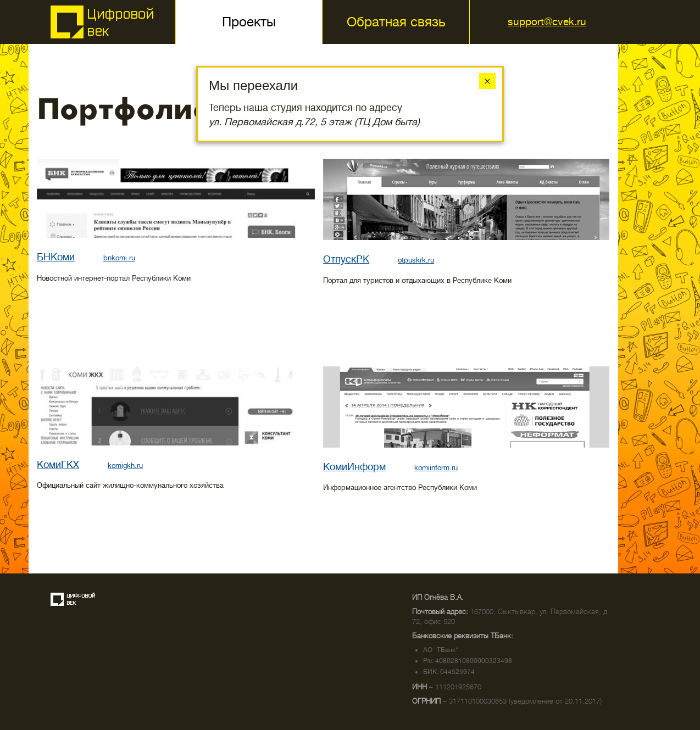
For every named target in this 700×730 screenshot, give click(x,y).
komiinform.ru (436, 468)
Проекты (249, 22)
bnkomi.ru (119, 258)
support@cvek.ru (547, 22)
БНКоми (56, 257)
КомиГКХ (58, 465)
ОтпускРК (346, 259)
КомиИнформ (354, 467)
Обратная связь (396, 22)
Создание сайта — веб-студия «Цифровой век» (73, 599)
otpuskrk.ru (416, 260)
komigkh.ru (125, 466)
